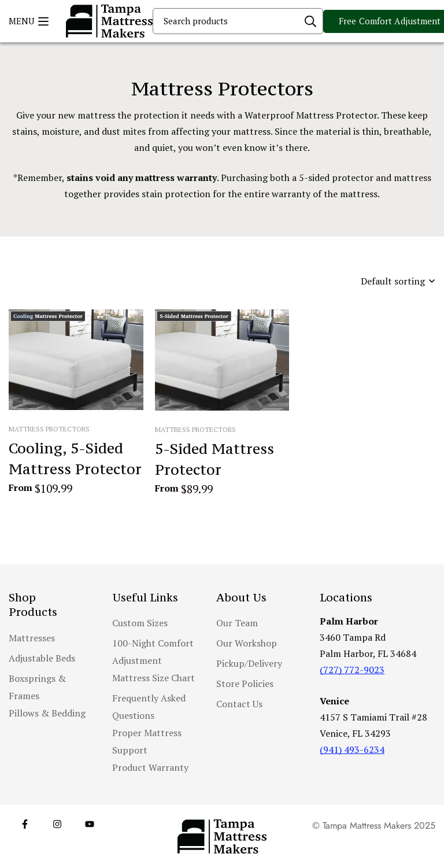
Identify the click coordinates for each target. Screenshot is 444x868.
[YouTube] (90, 824)
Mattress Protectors (49, 429)
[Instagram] (57, 824)
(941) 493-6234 (352, 749)
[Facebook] (25, 824)
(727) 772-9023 (352, 670)
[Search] (310, 21)
